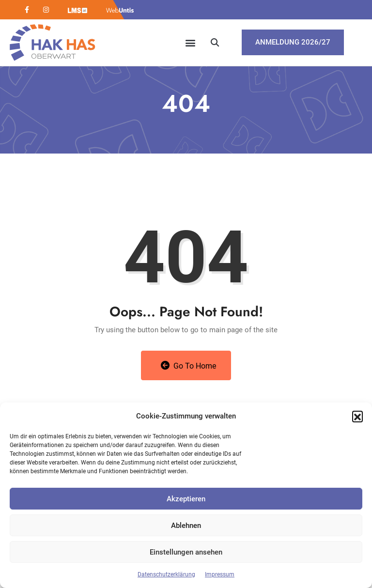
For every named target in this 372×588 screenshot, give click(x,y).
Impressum (220, 574)
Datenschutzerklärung (166, 574)
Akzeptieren (186, 499)
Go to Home (189, 366)
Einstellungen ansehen (186, 552)
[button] (357, 416)
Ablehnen (186, 526)
